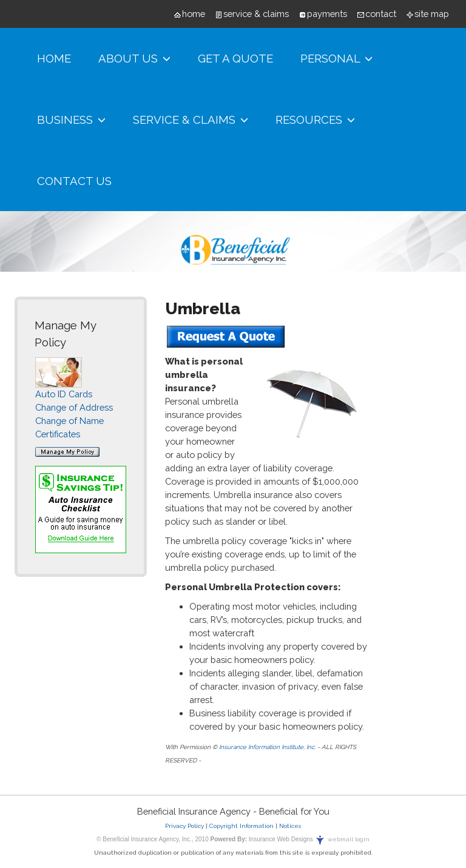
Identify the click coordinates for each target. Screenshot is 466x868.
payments (327, 14)
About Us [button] (134, 59)
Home (54, 58)
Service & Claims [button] (191, 120)
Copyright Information (241, 826)
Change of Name (69, 421)
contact (381, 14)
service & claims (256, 14)
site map (432, 14)
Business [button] (71, 120)
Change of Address (74, 407)
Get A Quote (235, 58)
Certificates (58, 434)
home (194, 14)
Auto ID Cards (64, 394)
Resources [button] (315, 120)
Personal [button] (336, 59)
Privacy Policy (184, 826)
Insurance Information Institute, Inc (267, 747)
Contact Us (74, 181)
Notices (290, 826)
